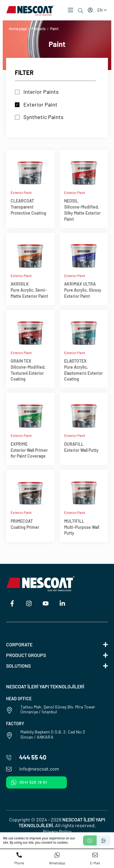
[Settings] (104, 840)
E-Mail (95, 859)
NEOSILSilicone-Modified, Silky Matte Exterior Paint (82, 210)
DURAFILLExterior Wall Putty (81, 447)
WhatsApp (57, 859)
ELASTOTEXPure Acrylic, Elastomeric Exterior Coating (83, 370)
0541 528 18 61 (29, 782)
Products (38, 29)
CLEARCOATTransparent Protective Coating (28, 207)
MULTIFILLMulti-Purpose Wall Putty (82, 527)
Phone (19, 859)
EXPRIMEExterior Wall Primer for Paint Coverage (29, 450)
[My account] (90, 10)
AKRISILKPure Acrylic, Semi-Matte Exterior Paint (29, 290)
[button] (71, 10)
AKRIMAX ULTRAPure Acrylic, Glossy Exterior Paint (83, 290)
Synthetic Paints (43, 117)
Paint (54, 29)
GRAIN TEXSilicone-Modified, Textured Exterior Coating (28, 370)
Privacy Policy (57, 831)
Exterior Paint (40, 105)
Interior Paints (41, 92)
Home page (18, 29)
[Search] (81, 11)
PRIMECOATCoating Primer (25, 524)
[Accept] (90, 840)
